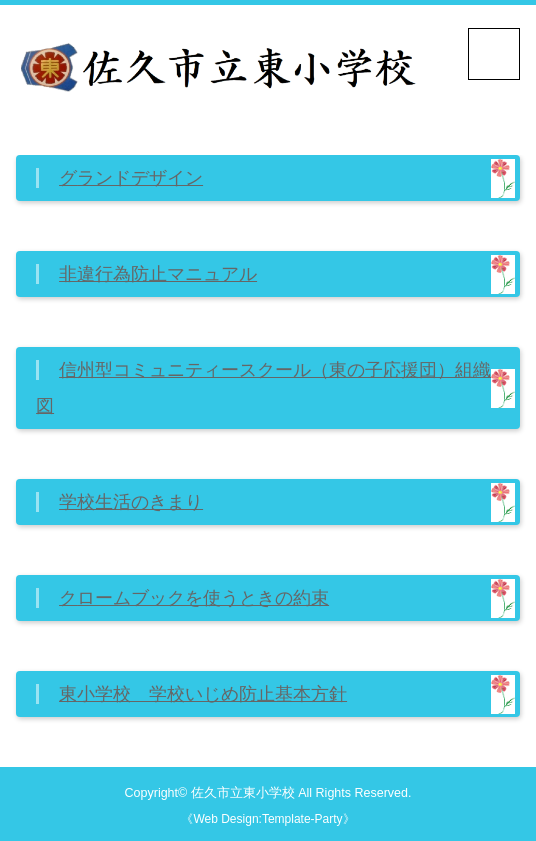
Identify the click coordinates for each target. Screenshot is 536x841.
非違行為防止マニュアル (158, 274)
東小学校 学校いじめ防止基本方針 (203, 694)
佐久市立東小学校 (243, 793)
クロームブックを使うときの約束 (194, 598)
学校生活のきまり (131, 502)
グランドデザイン (131, 178)
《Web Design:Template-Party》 (267, 819)
